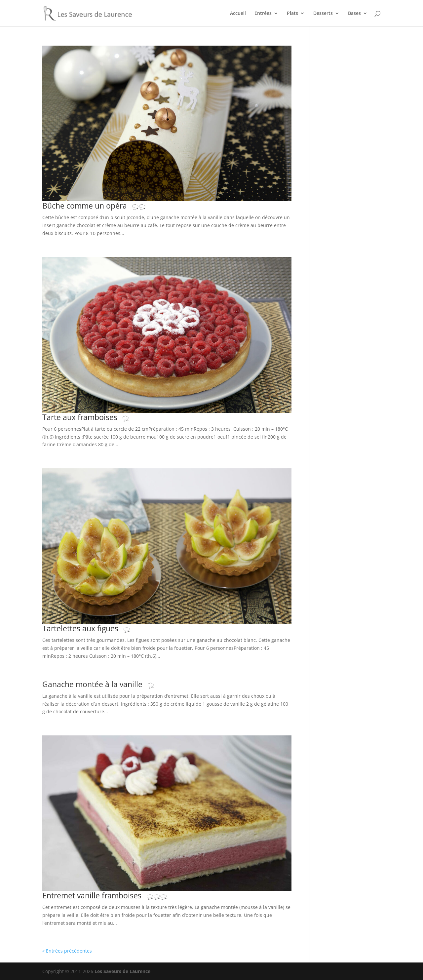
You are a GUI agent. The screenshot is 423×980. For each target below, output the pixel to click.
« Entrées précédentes (67, 951)
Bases (354, 14)
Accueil (238, 14)
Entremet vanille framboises (104, 896)
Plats (292, 14)
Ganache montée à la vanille (105, 684)
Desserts (323, 14)
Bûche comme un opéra (97, 206)
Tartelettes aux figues (93, 628)
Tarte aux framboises (92, 417)
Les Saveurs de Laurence (122, 971)
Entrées (263, 14)
